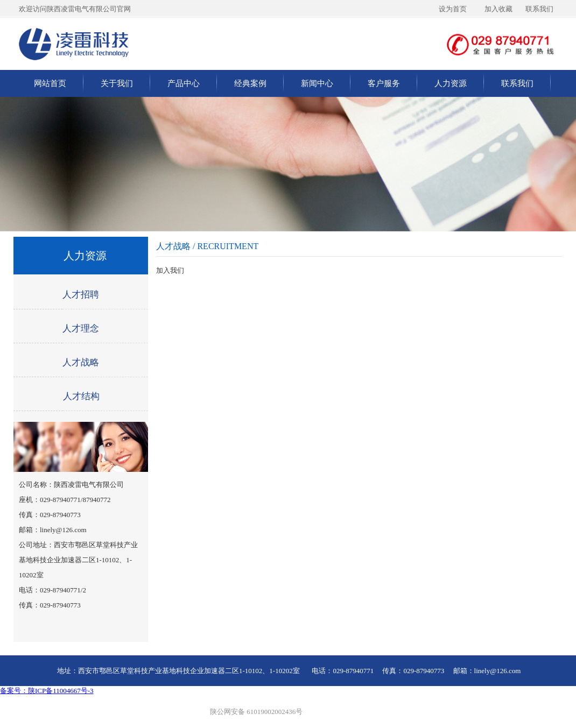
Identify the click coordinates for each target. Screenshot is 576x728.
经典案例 (250, 83)
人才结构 (81, 396)
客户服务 (384, 83)
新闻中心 (317, 83)
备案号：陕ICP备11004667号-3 (47, 691)
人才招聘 (81, 295)
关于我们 (117, 83)
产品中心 (184, 83)
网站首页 (50, 83)
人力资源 (451, 83)
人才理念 (81, 328)
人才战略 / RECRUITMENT (207, 246)
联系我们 (517, 83)
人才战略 (81, 362)
